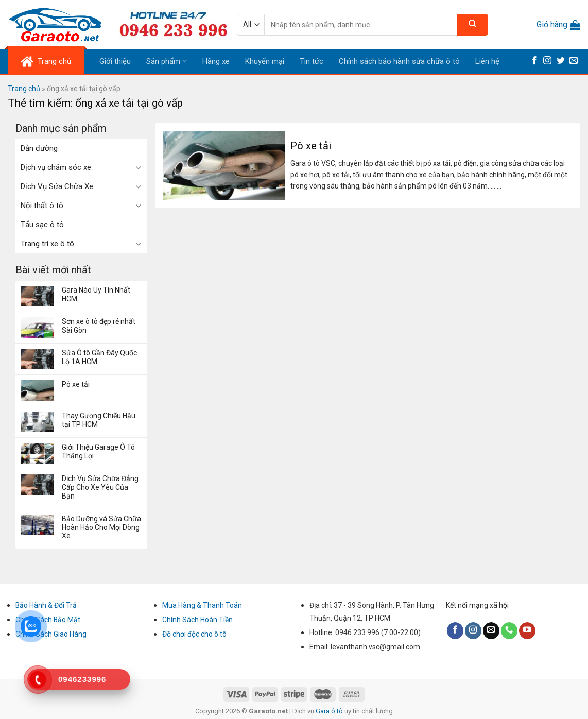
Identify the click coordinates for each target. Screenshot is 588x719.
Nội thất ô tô (42, 206)
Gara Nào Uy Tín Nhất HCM (96, 294)
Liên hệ (487, 61)
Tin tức (312, 61)
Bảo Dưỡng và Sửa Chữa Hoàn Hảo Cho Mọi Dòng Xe (101, 527)
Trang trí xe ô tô (47, 244)
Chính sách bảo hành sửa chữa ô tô (399, 61)
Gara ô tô (330, 711)
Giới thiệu (115, 61)
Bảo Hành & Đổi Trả (46, 605)
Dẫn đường (39, 148)
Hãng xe (216, 61)
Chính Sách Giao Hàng (51, 634)
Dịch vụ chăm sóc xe (56, 167)
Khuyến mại (265, 61)
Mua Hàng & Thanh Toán (202, 605)
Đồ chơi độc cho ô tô (194, 634)
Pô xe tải (76, 384)
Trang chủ (24, 89)
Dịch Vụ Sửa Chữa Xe (57, 186)
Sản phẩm (167, 61)
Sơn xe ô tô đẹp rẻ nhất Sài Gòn (99, 326)
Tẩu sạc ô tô (42, 225)
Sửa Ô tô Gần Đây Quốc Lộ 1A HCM (99, 357)
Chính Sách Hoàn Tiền (197, 620)
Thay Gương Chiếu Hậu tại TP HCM (99, 420)
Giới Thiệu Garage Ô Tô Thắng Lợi (98, 451)
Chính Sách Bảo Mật (48, 620)
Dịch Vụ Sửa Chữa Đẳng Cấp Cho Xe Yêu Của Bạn (100, 487)
